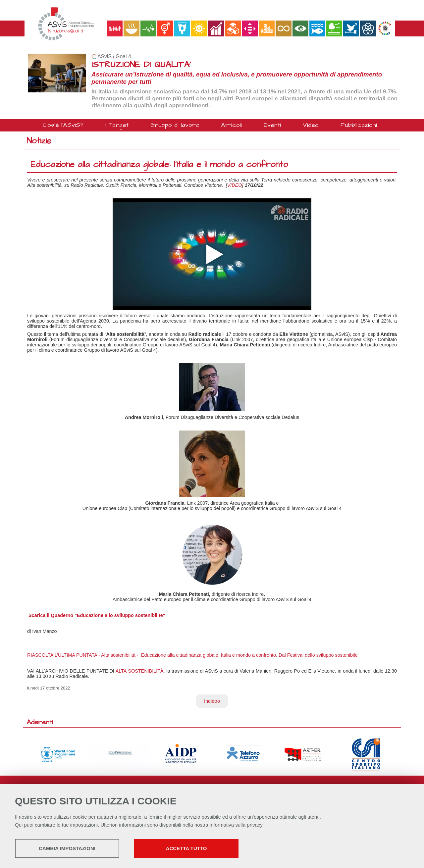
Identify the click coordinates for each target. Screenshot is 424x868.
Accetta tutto (186, 848)
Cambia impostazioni (67, 848)
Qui (19, 825)
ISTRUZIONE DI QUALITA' (141, 65)
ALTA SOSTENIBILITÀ (140, 671)
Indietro (212, 701)
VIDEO (235, 185)
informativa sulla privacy (236, 825)
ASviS (105, 56)
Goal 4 (123, 56)
